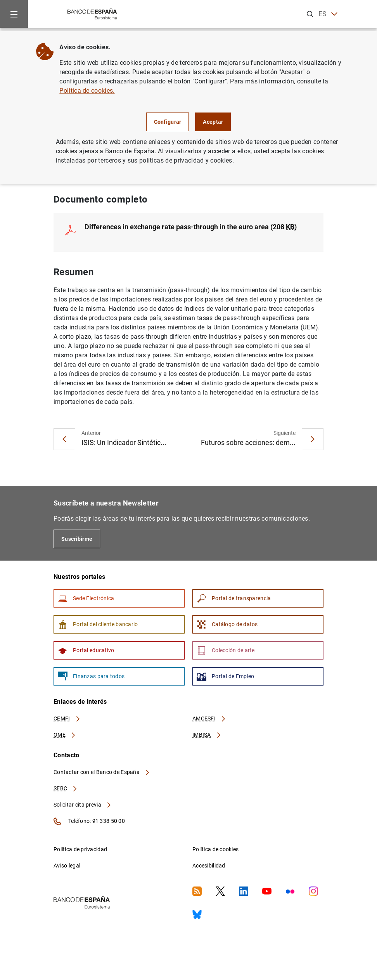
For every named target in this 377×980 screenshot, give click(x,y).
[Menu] (14, 14)
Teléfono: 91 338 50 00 (89, 821)
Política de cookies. (87, 91)
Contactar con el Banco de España (102, 772)
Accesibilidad (209, 866)
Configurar (168, 122)
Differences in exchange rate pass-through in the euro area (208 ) (191, 227)
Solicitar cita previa (83, 805)
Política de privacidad (80, 849)
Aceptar (213, 122)
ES (328, 14)
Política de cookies (215, 849)
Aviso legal (67, 866)
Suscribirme (77, 539)
